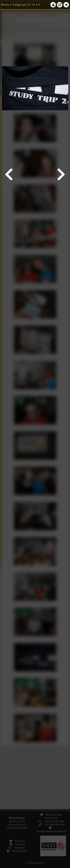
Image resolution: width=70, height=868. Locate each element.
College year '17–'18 (24, 5)
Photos (5, 5)
